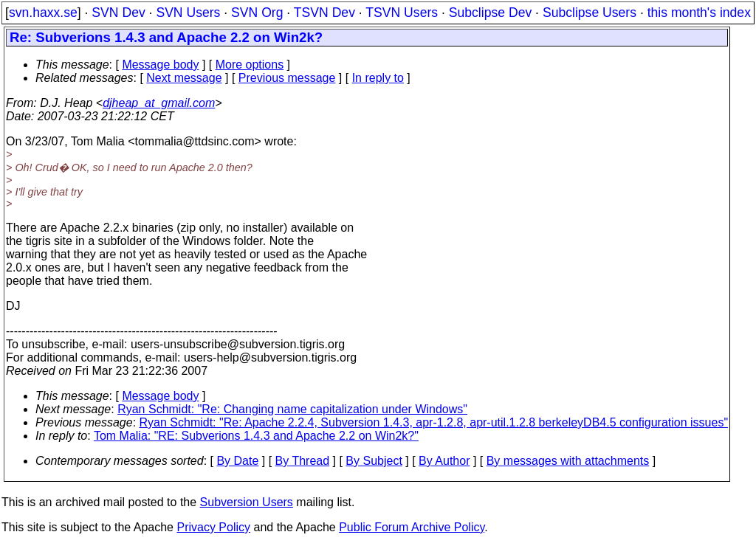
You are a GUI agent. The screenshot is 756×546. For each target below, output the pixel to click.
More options (250, 65)
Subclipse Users (590, 13)
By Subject (374, 461)
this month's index (699, 13)
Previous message (287, 78)
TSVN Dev (324, 13)
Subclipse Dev (490, 13)
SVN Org (257, 13)
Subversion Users (247, 502)
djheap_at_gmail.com (159, 103)
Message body (160, 65)
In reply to (378, 78)
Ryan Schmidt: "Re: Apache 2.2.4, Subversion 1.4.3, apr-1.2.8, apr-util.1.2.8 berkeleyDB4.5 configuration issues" (434, 422)
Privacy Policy (213, 527)
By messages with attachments (568, 461)
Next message (184, 78)
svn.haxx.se (43, 13)
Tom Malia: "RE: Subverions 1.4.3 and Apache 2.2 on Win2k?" (256, 436)
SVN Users (188, 13)
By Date (237, 461)
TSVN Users (402, 13)
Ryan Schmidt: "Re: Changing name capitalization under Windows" (292, 409)
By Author (444, 461)
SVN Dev (118, 13)
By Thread (303, 461)
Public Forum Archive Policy (412, 527)
